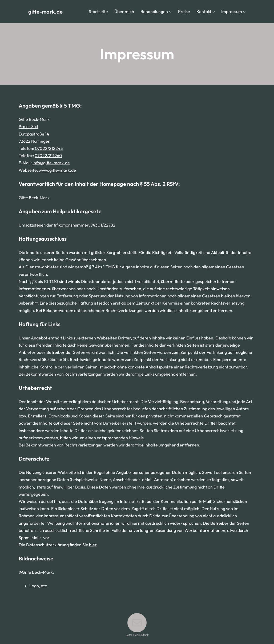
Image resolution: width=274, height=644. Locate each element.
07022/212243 (49, 148)
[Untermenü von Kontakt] (214, 12)
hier (93, 545)
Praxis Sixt (29, 126)
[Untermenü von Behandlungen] (170, 12)
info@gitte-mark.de (51, 163)
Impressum (232, 11)
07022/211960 (48, 155)
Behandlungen (154, 11)
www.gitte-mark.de (57, 170)
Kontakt (204, 11)
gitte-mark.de (45, 12)
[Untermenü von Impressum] (244, 12)
